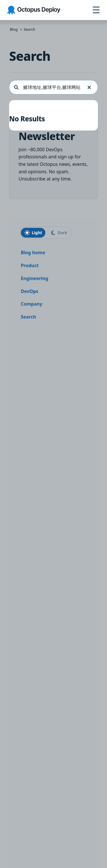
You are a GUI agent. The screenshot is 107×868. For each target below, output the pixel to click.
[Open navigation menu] (96, 10)
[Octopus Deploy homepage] (34, 10)
